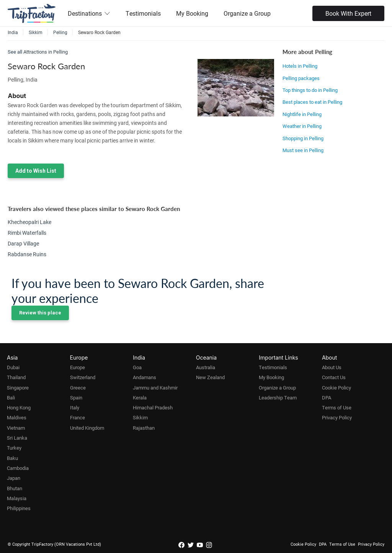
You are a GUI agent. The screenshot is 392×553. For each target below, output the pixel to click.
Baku (12, 458)
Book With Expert (348, 13)
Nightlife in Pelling (302, 114)
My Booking (192, 13)
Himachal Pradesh (153, 407)
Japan (14, 478)
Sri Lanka (17, 438)
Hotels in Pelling (300, 66)
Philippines (19, 508)
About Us (332, 367)
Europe (78, 367)
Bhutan (15, 488)
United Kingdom (87, 428)
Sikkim (140, 417)
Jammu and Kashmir (155, 388)
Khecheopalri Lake (29, 222)
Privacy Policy (337, 417)
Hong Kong (19, 407)
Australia (206, 367)
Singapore (18, 388)
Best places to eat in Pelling (312, 102)
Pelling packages (301, 78)
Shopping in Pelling (303, 138)
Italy (75, 407)
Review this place (40, 313)
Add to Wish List (36, 171)
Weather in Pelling (302, 126)
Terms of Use (337, 407)
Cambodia (18, 468)
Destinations (89, 13)
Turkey (14, 448)
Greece (78, 388)
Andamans (145, 377)
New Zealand (210, 377)
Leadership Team (278, 398)
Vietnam (16, 428)
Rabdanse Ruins (27, 254)
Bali (11, 398)
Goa (137, 367)
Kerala (140, 398)
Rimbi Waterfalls (27, 233)
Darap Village (23, 243)
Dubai (13, 367)
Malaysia (17, 498)
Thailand (16, 377)
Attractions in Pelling (46, 52)
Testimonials (143, 13)
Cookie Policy (336, 388)
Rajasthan (144, 428)
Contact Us (334, 377)
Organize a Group (247, 13)
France (78, 417)
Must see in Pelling (303, 150)
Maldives (17, 417)
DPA (327, 398)
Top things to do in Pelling (310, 90)
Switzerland (83, 377)
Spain (76, 398)
